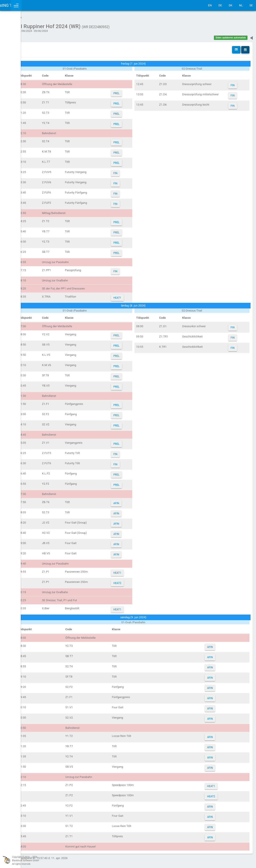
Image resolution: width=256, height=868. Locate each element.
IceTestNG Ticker (24, 5)
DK (231, 5)
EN (210, 5)
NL (241, 5)
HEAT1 (140, 296)
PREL (139, 91)
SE (251, 5)
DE (220, 5)
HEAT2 (140, 581)
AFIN (139, 501)
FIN (138, 171)
